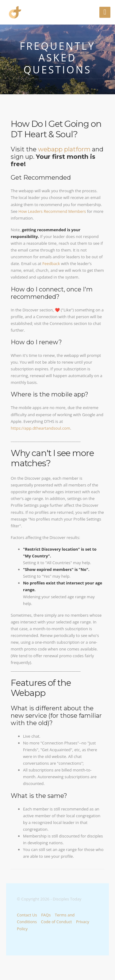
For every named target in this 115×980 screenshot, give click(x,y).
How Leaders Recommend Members (52, 211)
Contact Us (27, 915)
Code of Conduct (57, 922)
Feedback (51, 264)
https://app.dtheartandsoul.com (40, 428)
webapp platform (64, 149)
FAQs (46, 915)
